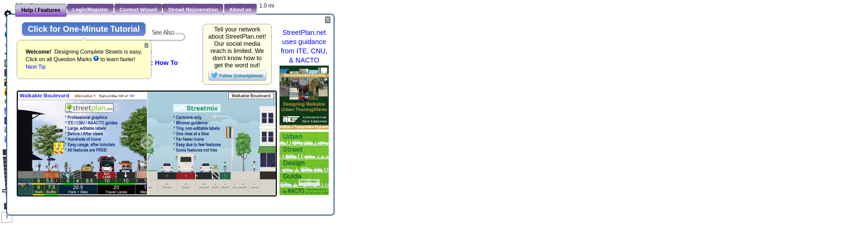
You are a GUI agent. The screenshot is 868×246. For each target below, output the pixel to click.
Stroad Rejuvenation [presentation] (193, 9)
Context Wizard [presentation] (138, 9)
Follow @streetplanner (237, 75)
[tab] (41, 10)
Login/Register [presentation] (90, 9)
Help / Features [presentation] (41, 10)
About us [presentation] (240, 9)
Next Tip (36, 67)
